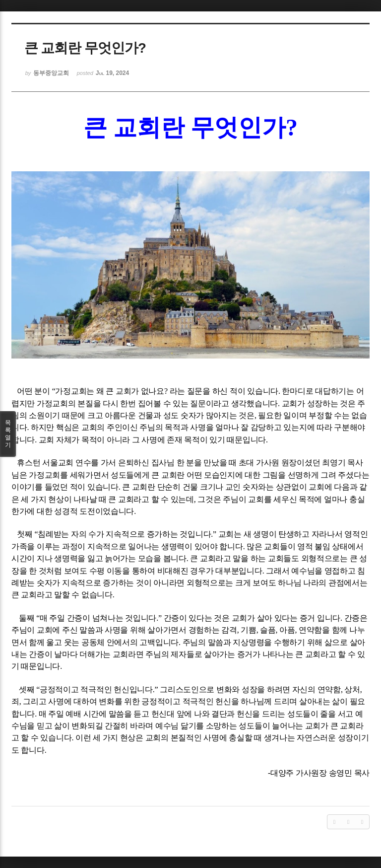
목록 (8, 434)
